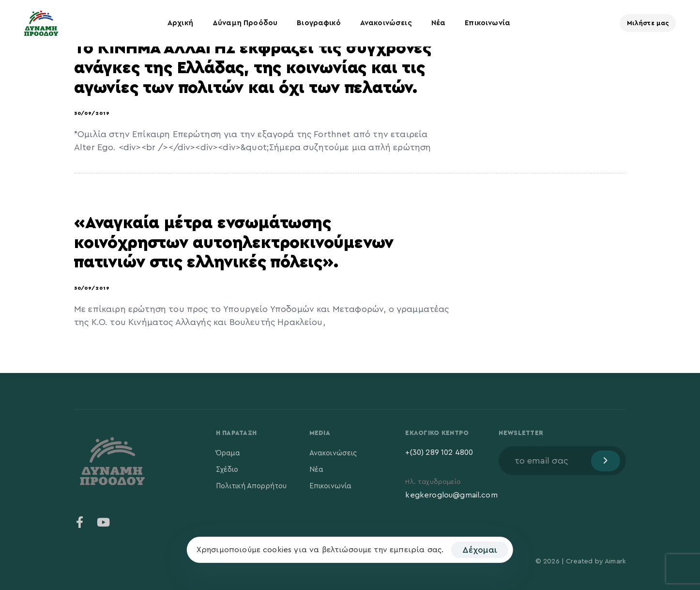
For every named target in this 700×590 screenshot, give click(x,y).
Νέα (438, 23)
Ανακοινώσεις (386, 23)
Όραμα (228, 453)
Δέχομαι (480, 550)
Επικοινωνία (487, 23)
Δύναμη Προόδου (245, 23)
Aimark (615, 561)
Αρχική (180, 23)
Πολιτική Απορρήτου (251, 486)
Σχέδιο (227, 470)
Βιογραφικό (319, 23)
